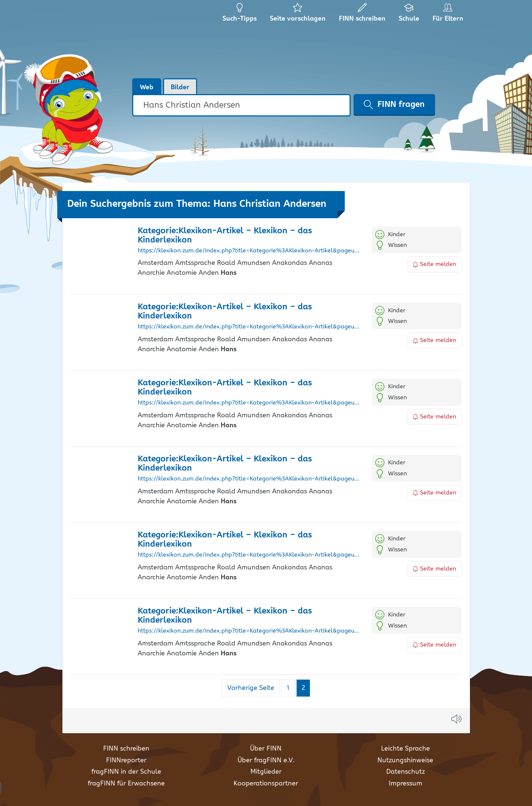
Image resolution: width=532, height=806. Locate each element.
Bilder (180, 87)
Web (147, 87)
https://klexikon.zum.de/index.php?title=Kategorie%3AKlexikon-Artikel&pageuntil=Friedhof (249, 403)
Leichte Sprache (406, 749)
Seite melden (435, 264)
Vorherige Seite (251, 688)
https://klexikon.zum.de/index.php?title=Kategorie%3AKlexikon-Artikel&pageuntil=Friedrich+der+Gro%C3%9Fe (249, 327)
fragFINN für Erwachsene (126, 784)
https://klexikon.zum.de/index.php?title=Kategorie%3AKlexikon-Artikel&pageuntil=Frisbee (249, 251)
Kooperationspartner (266, 784)
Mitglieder (266, 772)
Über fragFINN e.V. (266, 760)
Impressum (406, 784)
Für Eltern (449, 15)
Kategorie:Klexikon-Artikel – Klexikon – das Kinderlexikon (225, 235)
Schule (409, 15)
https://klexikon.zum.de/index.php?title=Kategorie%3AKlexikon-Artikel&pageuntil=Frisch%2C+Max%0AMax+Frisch (249, 631)
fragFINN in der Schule (126, 772)
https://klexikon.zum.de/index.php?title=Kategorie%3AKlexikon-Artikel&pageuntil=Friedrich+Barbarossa (249, 555)
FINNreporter (126, 760)
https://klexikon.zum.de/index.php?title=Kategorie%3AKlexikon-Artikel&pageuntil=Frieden (249, 479)
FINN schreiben (126, 749)
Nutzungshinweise (405, 760)
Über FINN (266, 749)
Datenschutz (406, 772)
